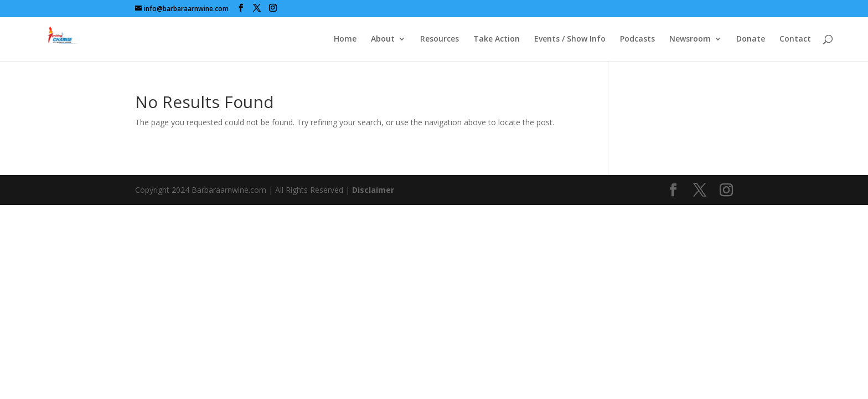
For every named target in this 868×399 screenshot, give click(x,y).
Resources (440, 39)
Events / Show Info (570, 39)
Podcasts (637, 39)
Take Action (497, 39)
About (383, 39)
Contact (795, 39)
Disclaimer (373, 190)
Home (345, 39)
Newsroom (690, 39)
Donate (751, 39)
